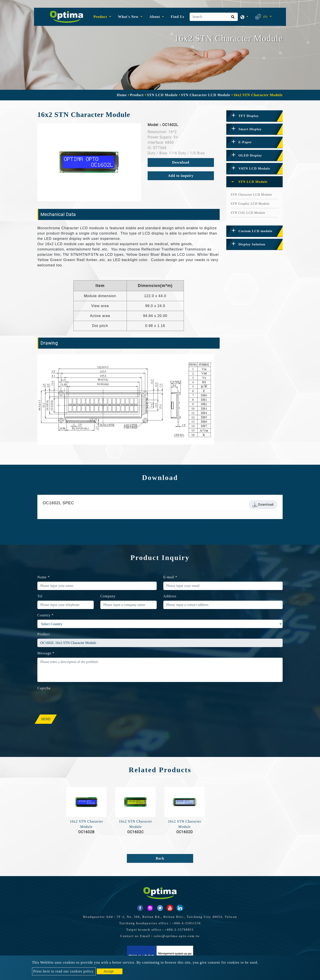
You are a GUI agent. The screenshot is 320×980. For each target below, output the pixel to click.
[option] (89, 162)
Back (160, 858)
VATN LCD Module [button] (254, 168)
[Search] (214, 17)
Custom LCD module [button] (255, 231)
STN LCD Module (162, 95)
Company (108, 596)
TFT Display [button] (249, 116)
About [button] (155, 17)
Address (170, 596)
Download (181, 162)
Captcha (44, 688)
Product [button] (101, 17)
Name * (44, 577)
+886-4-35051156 (187, 923)
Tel (40, 596)
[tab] (254, 116)
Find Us (178, 17)
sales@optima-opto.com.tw (177, 936)
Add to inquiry (181, 176)
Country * (45, 615)
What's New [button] (129, 17)
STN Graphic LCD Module (250, 204)
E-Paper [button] (245, 142)
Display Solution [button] (252, 244)
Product (137, 95)
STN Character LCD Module (206, 95)
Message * (46, 653)
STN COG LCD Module (248, 213)
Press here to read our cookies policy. (64, 971)
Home (122, 95)
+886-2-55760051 (179, 930)
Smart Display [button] (250, 129)
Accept (108, 971)
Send (46, 719)
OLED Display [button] (250, 155)
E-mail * (170, 577)
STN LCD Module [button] (253, 182)
